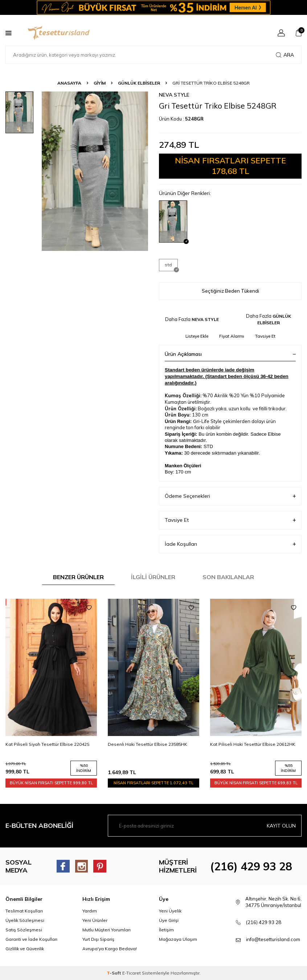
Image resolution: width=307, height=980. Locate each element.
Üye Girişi (169, 920)
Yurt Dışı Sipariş (98, 939)
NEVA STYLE (174, 95)
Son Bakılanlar (228, 577)
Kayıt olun (281, 826)
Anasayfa (69, 83)
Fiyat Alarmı (232, 336)
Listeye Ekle (197, 336)
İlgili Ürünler (153, 577)
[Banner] (153, 7)
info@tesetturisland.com (273, 939)
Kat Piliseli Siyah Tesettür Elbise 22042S (48, 744)
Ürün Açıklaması (230, 354)
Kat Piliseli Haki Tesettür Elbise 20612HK (253, 744)
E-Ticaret (132, 973)
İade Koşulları (230, 544)
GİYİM (100, 83)
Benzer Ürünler (78, 577)
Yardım (90, 911)
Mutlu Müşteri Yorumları (107, 930)
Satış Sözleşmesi (24, 930)
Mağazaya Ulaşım (178, 939)
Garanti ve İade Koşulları (31, 939)
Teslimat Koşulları (24, 911)
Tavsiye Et (265, 336)
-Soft (114, 973)
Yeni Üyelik (170, 911)
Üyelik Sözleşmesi (25, 920)
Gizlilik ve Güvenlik (25, 949)
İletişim (166, 930)
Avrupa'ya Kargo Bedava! (110, 949)
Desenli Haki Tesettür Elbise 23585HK (148, 744)
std (171, 266)
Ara (285, 55)
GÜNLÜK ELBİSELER (139, 83)
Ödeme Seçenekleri (230, 496)
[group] (95, 171)
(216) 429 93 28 (251, 866)
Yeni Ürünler (95, 920)
